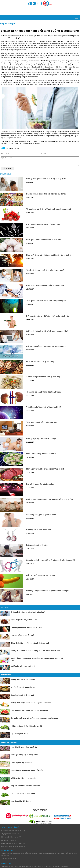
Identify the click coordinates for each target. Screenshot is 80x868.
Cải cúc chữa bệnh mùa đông (23, 795)
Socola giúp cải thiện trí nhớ (22, 697)
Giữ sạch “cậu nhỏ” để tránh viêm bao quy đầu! (47, 333)
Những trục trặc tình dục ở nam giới (42, 440)
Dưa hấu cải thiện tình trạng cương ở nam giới (30, 712)
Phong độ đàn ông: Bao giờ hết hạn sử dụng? (46, 196)
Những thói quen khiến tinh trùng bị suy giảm (46, 180)
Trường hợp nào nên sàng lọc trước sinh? (28, 614)
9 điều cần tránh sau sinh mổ (23, 668)
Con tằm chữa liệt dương (21, 803)
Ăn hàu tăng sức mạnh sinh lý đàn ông (43, 378)
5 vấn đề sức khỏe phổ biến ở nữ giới (14, 832)
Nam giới (12, 24)
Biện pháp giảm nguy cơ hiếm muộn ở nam (45, 287)
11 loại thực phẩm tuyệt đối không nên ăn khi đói (31, 705)
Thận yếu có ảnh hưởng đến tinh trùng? (44, 394)
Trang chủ (4, 24)
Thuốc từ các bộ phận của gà (23, 689)
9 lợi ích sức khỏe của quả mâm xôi (25, 787)
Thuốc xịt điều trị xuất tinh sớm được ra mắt (45, 272)
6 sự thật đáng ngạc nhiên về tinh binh (43, 226)
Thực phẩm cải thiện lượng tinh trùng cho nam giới (48, 211)
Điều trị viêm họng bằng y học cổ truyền (27, 772)
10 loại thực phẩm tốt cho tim (23, 681)
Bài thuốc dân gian (9, 744)
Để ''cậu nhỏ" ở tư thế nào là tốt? (41, 577)
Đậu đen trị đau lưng (19, 735)
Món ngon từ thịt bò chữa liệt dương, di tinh (45, 471)
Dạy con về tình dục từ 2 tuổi (23, 637)
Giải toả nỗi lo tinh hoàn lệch (39, 531)
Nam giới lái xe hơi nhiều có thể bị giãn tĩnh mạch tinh (50, 257)
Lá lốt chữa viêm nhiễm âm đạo (24, 780)
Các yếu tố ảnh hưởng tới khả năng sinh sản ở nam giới (50, 562)
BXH (14, 860)
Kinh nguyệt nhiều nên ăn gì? (11, 839)
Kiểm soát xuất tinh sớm (37, 547)
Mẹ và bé (5, 609)
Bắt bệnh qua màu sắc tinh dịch (40, 486)
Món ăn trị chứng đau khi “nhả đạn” (42, 455)
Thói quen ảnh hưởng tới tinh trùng (42, 424)
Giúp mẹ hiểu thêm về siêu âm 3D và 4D (27, 629)
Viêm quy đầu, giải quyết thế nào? (41, 516)
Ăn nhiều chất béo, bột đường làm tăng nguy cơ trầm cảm (34, 720)
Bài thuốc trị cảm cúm (9, 842)
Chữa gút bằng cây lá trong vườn (24, 756)
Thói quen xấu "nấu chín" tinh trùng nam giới (46, 302)
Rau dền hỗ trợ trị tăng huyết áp (24, 749)
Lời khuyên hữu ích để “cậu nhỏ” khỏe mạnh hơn (48, 318)
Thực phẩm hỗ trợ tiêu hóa (10, 836)
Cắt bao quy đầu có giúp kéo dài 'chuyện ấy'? (46, 348)
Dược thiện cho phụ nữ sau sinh (24, 621)
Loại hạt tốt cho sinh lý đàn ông (40, 363)
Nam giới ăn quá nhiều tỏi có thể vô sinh (44, 241)
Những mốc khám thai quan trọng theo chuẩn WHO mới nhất (36, 652)
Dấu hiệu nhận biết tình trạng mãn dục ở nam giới (48, 592)
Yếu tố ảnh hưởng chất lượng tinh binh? (44, 409)
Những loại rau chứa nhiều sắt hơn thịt (27, 728)
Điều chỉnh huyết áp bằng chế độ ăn (13, 848)
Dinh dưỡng (6, 677)
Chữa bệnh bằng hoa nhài (21, 764)
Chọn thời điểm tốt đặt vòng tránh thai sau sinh (30, 645)
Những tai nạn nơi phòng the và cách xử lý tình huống (50, 501)
